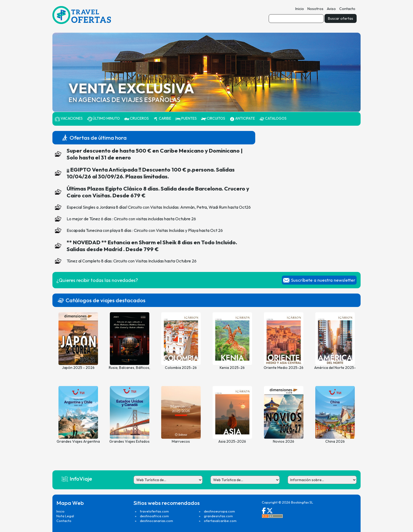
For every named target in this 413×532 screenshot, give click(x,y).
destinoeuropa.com (219, 511)
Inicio (300, 9)
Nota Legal (65, 516)
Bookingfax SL (302, 502)
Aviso (331, 9)
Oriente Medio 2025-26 (284, 368)
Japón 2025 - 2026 (78, 368)
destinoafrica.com (154, 516)
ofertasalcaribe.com (220, 521)
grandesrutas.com (218, 516)
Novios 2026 (284, 441)
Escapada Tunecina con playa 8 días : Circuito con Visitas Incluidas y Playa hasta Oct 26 (145, 230)
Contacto (347, 9)
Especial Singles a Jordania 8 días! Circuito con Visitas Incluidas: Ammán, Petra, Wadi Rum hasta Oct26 (159, 207)
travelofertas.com (154, 511)
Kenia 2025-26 (232, 368)
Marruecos (181, 441)
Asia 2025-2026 (232, 441)
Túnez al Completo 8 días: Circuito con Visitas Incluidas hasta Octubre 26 (132, 261)
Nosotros (315, 9)
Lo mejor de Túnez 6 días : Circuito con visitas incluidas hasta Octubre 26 (131, 219)
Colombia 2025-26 (181, 368)
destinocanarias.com (156, 521)
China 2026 (335, 441)
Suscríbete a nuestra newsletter (323, 280)
